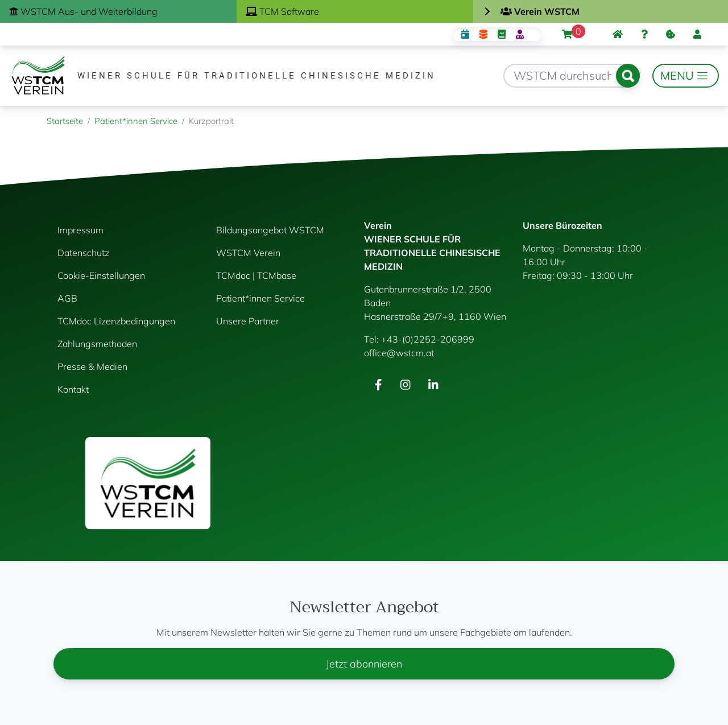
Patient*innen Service (136, 121)
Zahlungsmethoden (97, 344)
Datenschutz (83, 253)
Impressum (80, 230)
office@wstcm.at (399, 353)
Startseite (65, 121)
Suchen (628, 76)
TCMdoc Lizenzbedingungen (116, 321)
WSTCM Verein (248, 253)
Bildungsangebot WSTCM (270, 230)
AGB (67, 298)
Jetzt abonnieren (364, 664)
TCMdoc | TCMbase (256, 275)
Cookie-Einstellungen (101, 275)
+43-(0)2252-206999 (428, 339)
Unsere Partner (248, 321)
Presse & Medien (92, 366)
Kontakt (73, 389)
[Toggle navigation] (686, 76)
